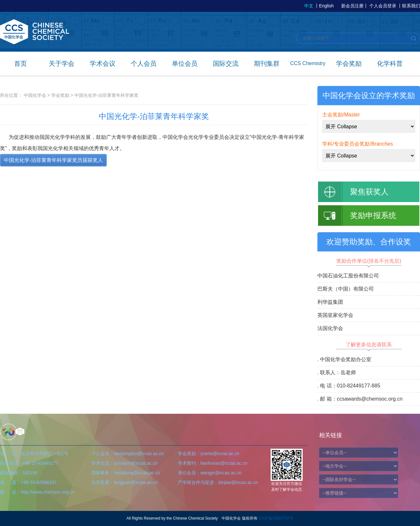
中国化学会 (35, 95)
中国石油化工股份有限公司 (348, 276)
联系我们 (411, 6)
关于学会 (62, 64)
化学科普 (390, 64)
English (326, 6)
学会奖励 (349, 64)
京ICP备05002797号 (276, 518)
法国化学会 (330, 328)
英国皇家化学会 (335, 315)
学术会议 (103, 64)
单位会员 (185, 64)
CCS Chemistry (308, 63)
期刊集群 (267, 64)
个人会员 (144, 64)
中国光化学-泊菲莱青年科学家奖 (107, 95)
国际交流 (226, 64)
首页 (21, 64)
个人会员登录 (383, 6)
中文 (309, 6)
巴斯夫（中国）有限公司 (346, 289)
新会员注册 (352, 6)
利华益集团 (330, 302)
